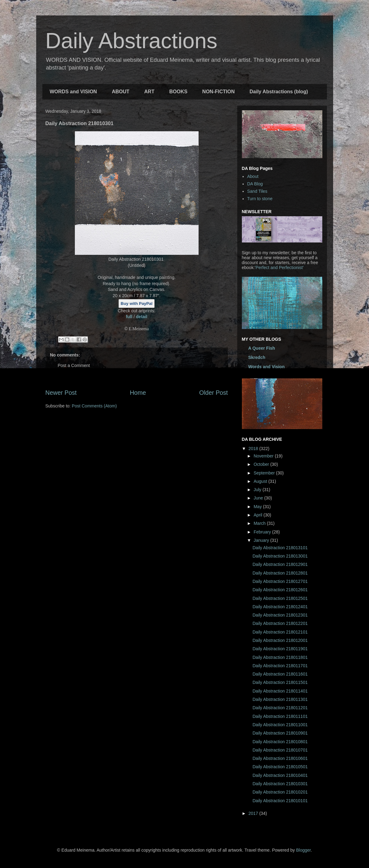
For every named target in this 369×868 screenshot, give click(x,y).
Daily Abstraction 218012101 (280, 632)
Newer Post (61, 393)
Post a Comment (74, 365)
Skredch (257, 357)
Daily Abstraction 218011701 (280, 666)
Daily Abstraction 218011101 (280, 716)
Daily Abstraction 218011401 (280, 691)
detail (142, 317)
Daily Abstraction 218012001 (280, 640)
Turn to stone (260, 199)
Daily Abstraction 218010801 (280, 742)
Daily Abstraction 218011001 (280, 725)
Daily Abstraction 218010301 (280, 784)
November (264, 456)
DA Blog (255, 184)
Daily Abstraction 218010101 (280, 801)
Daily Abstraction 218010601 (280, 758)
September (265, 473)
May (258, 507)
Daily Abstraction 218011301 (280, 699)
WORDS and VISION (73, 92)
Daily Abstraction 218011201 (280, 708)
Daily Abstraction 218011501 (280, 682)
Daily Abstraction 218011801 (280, 657)
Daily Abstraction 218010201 (280, 792)
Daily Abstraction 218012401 (280, 607)
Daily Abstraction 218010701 (280, 750)
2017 (254, 813)
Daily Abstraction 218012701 (280, 581)
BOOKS (178, 92)
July (258, 490)
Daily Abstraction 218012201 (280, 623)
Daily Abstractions (131, 41)
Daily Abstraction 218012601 (280, 590)
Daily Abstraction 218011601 (280, 674)
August (261, 481)
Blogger (303, 850)
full (130, 317)
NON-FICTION (219, 92)
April (259, 515)
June (259, 498)
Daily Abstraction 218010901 (280, 733)
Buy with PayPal (137, 303)
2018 (254, 449)
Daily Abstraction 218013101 (280, 548)
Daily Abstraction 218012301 (280, 615)
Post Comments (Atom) (94, 406)
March (260, 523)
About (253, 176)
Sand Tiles (257, 191)
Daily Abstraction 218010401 (280, 775)
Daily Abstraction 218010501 (280, 767)
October (262, 464)
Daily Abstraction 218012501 (280, 598)
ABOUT (120, 92)
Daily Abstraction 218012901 (280, 564)
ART (149, 92)
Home (138, 393)
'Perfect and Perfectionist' (279, 268)
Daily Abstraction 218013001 (280, 556)
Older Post (214, 393)
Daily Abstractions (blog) (279, 92)
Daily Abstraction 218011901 (280, 649)
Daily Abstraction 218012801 (280, 573)
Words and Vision (267, 367)
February (263, 532)
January (262, 540)
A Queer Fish (262, 348)
